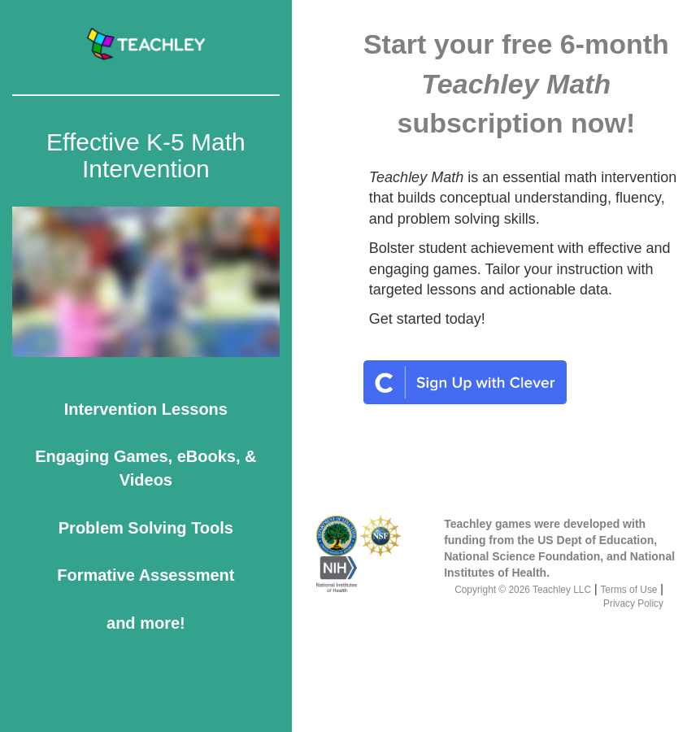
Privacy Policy (633, 603)
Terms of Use (628, 590)
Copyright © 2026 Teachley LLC (523, 590)
